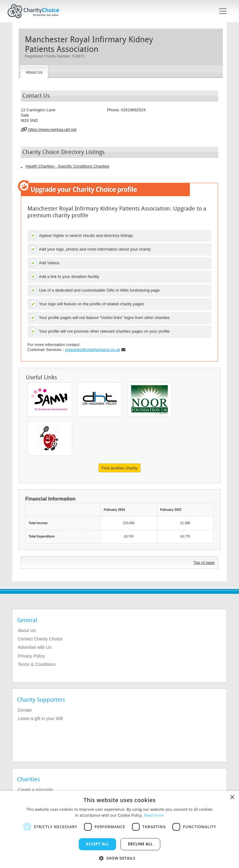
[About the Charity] (34, 72)
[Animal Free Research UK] (100, 399)
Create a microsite (35, 790)
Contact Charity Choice (40, 639)
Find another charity (120, 468)
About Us (27, 630)
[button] (119, 858)
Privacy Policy (31, 656)
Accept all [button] (97, 844)
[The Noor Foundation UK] (150, 399)
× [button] (232, 798)
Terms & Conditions (37, 664)
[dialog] (119, 829)
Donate (25, 710)
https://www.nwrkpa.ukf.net (49, 129)
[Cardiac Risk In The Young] (50, 438)
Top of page (204, 563)
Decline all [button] (140, 844)
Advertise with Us (35, 647)
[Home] (36, 11)
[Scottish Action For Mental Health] (50, 399)
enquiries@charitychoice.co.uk (93, 350)
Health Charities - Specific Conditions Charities (68, 166)
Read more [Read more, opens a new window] (154, 815)
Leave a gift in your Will (40, 718)
